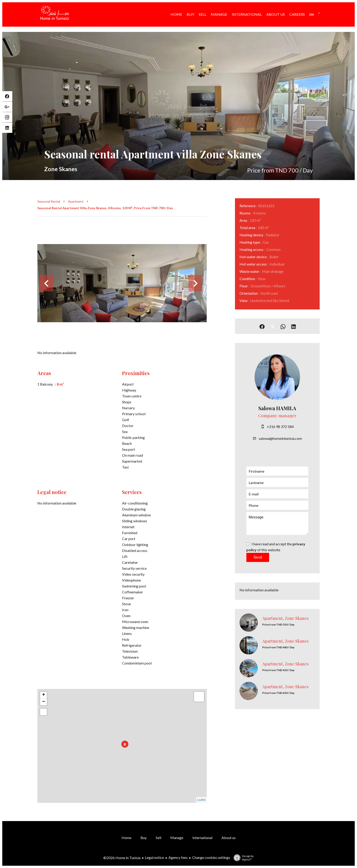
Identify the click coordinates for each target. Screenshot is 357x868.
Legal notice (154, 857)
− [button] (44, 702)
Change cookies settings (211, 857)
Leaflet (201, 800)
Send (258, 557)
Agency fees (178, 857)
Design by (242, 858)
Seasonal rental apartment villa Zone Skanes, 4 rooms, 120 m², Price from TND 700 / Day (105, 208)
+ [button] (44, 695)
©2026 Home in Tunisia (122, 858)
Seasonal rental (49, 201)
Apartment (76, 201)
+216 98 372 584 (280, 426)
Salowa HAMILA (277, 408)
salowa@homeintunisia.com (280, 438)
